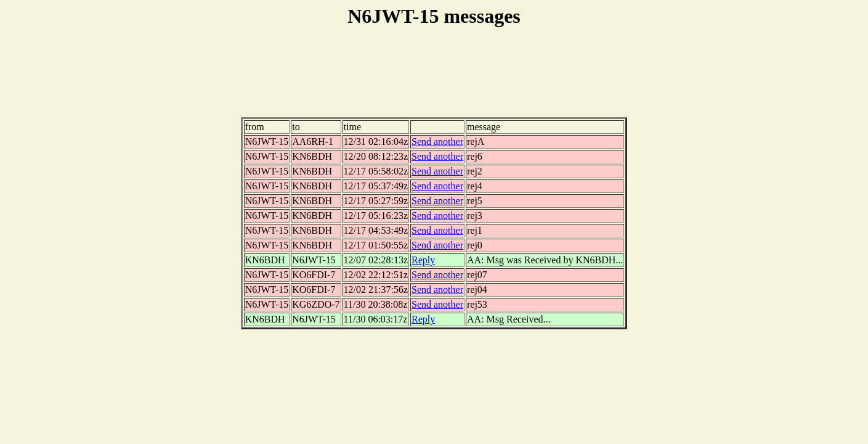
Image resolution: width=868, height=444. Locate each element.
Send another (437, 142)
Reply (423, 260)
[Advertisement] (434, 80)
